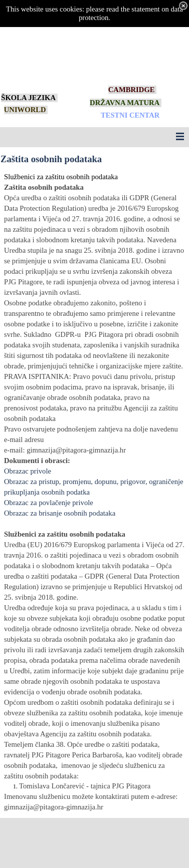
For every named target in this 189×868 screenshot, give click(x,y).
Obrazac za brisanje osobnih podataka (60, 513)
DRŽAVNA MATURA (125, 103)
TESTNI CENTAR (130, 115)
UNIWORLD (25, 110)
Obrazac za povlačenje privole (49, 503)
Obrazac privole (28, 471)
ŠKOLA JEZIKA (28, 98)
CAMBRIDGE (132, 90)
